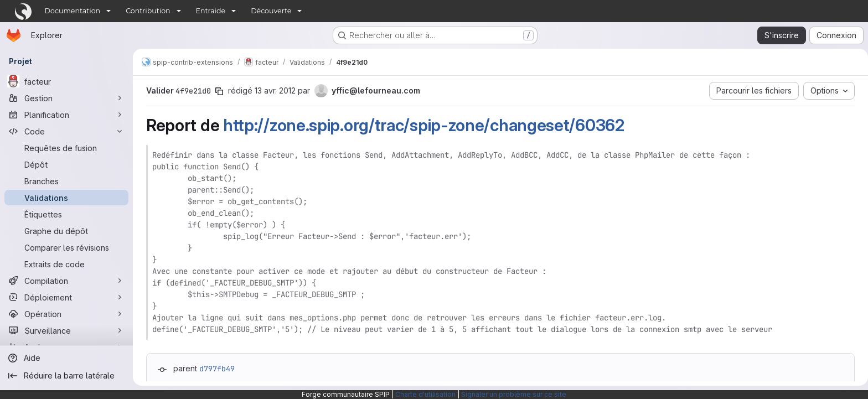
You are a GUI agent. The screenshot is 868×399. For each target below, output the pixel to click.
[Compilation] (66, 281)
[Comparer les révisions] (66, 247)
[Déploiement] (66, 297)
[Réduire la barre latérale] (66, 376)
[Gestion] (66, 98)
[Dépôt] (66, 164)
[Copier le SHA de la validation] (217, 91)
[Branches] (66, 181)
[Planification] (66, 115)
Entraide (211, 11)
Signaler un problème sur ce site (514, 394)
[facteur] (66, 81)
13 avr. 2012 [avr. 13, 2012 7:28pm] (273, 90)
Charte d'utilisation (425, 394)
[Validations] (66, 198)
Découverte (271, 11)
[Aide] (66, 358)
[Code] (66, 131)
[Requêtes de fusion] (66, 148)
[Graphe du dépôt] (66, 231)
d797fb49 (215, 369)
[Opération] (66, 314)
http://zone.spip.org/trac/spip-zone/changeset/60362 (422, 125)
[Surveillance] (66, 330)
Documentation (73, 11)
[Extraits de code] (66, 264)
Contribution (148, 11)
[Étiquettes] (66, 214)
